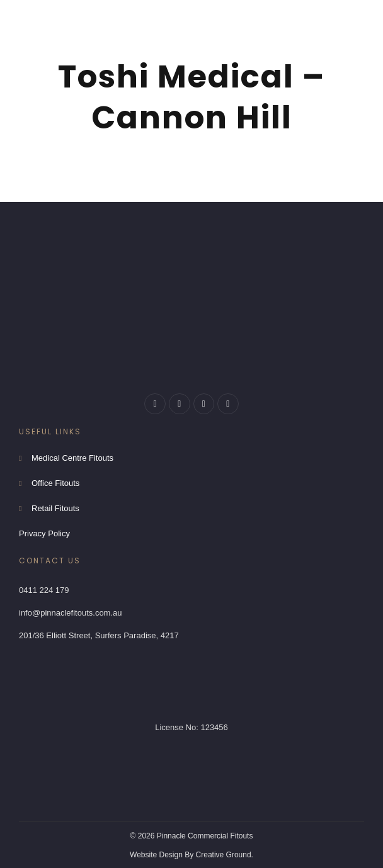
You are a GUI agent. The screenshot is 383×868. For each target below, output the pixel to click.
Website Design (156, 855)
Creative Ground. (225, 855)
